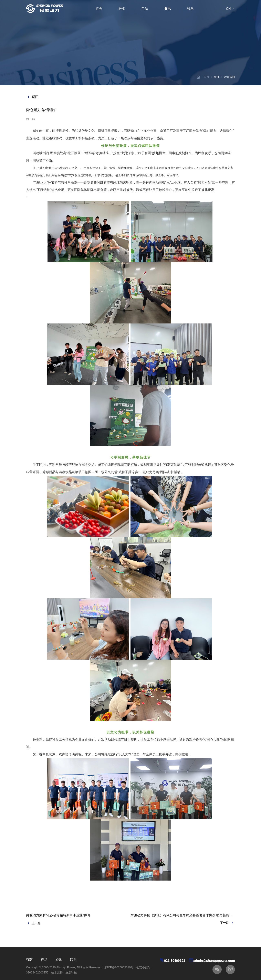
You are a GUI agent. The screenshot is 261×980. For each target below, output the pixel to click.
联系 (190, 8)
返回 (32, 97)
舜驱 (122, 8)
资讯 (167, 8)
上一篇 (33, 923)
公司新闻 (229, 77)
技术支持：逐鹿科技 (64, 972)
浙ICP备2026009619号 (119, 967)
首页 (99, 8)
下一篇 (228, 923)
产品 (145, 8)
